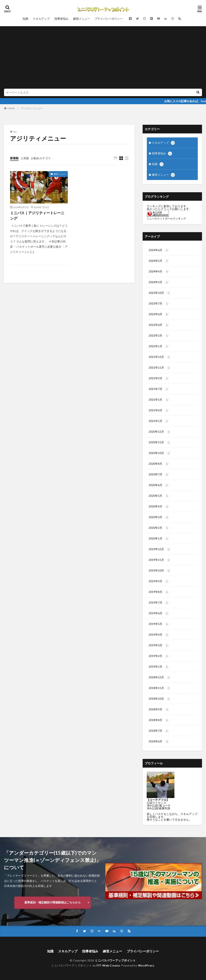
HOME (11, 108)
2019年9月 (159, 581)
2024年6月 (159, 250)
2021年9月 (159, 378)
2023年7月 (159, 304)
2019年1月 (159, 667)
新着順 (14, 158)
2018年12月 (160, 678)
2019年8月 (159, 592)
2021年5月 (159, 400)
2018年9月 (159, 710)
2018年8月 (159, 720)
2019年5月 (159, 624)
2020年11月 (160, 443)
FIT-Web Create (108, 965)
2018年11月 (160, 688)
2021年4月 (159, 410)
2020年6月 (159, 485)
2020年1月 (159, 539)
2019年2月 (159, 656)
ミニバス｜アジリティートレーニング (37, 216)
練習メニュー (81, 19)
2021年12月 (160, 357)
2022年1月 (159, 346)
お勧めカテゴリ (41, 158)
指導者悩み (61, 19)
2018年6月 (159, 742)
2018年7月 (159, 731)
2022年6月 (159, 325)
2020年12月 (160, 432)
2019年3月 (159, 645)
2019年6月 (159, 613)
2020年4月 (159, 507)
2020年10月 (160, 453)
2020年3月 (159, 517)
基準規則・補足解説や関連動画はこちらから (53, 902)
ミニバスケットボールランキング (166, 219)
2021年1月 (159, 421)
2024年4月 (159, 272)
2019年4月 (159, 635)
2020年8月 (159, 464)
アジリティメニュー (32, 108)
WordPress (146, 965)
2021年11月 (160, 368)
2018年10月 (160, 699)
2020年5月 (159, 496)
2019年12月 (160, 549)
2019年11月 (160, 560)
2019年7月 (159, 603)
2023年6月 (159, 314)
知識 (25, 19)
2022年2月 (159, 336)
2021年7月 (159, 389)
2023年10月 (160, 293)
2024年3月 (159, 282)
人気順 (25, 158)
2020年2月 (159, 528)
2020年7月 (159, 475)
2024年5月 (159, 261)
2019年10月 (160, 571)
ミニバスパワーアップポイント (115, 960)
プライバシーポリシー (109, 19)
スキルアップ (41, 19)
